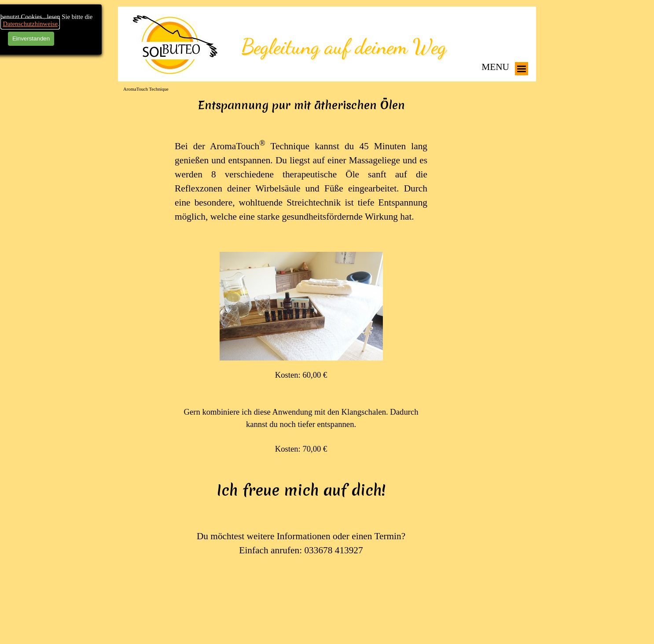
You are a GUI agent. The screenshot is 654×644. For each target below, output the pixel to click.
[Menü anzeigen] (522, 69)
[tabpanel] (301, 348)
